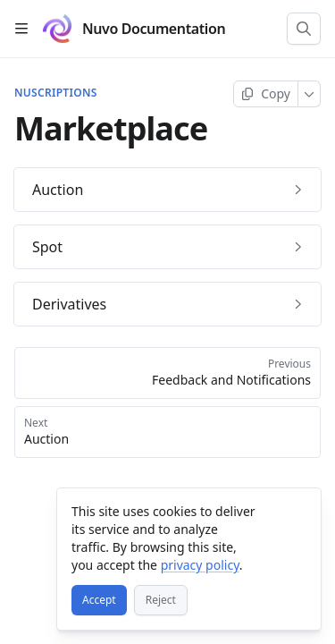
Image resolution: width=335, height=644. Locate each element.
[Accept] (99, 600)
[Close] (299, 510)
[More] (310, 94)
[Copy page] (266, 94)
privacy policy (200, 565)
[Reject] (161, 600)
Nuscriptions (56, 93)
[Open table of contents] (21, 29)
